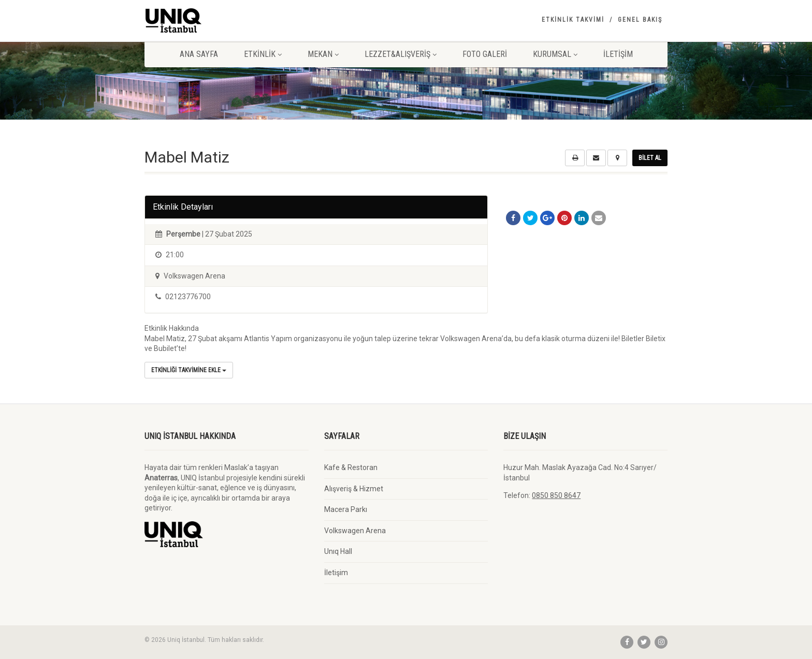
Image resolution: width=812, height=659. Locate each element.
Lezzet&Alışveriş (401, 54)
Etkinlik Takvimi (573, 20)
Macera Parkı (346, 509)
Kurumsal (555, 54)
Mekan (323, 54)
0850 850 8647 (556, 495)
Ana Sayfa (199, 54)
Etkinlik (263, 54)
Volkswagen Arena (355, 531)
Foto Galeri (485, 54)
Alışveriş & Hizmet (354, 489)
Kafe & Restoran (351, 467)
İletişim (618, 54)
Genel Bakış (640, 20)
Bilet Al (650, 158)
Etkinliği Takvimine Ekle (189, 370)
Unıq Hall (338, 551)
